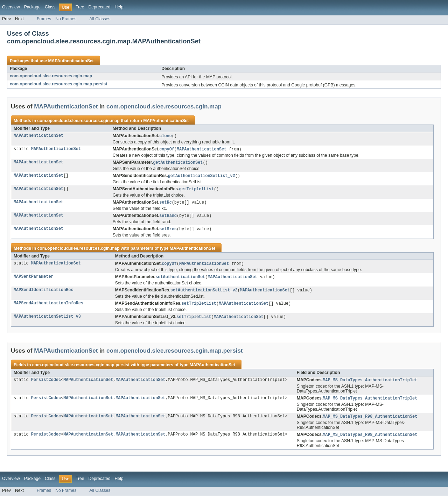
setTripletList (199, 307)
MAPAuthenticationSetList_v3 (47, 321)
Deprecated (100, 7)
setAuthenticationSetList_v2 (204, 294)
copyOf (167, 150)
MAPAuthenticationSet (71, 61)
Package (32, 7)
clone (166, 136)
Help (119, 7)
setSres (168, 232)
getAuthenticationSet (178, 163)
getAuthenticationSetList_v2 (202, 177)
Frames (44, 19)
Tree (80, 7)
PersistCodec (46, 385)
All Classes (100, 19)
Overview (11, 7)
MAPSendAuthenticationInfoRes (48, 307)
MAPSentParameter (34, 280)
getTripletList (196, 191)
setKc (166, 204)
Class (50, 7)
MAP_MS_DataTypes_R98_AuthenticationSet (370, 422)
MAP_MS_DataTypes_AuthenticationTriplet (370, 385)
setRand (168, 218)
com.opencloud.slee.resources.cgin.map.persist (58, 84)
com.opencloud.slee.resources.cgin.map (51, 76)
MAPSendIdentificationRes (44, 294)
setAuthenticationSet (180, 280)
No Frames (66, 19)
